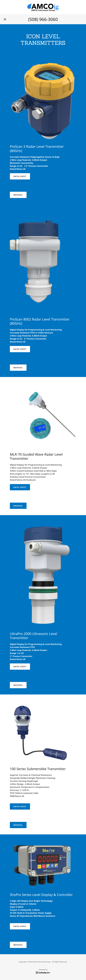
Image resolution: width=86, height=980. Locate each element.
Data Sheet (20, 176)
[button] (5, 19)
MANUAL (18, 195)
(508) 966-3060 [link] (43, 19)
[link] (43, 7)
